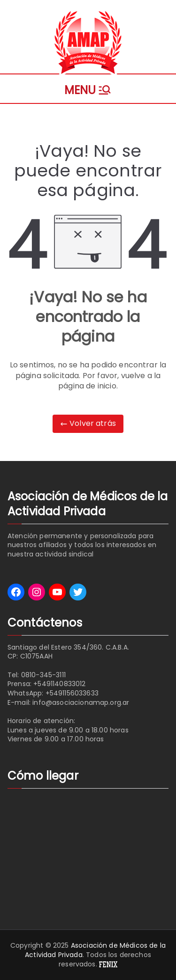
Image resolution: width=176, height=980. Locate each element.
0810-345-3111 (43, 675)
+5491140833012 (59, 684)
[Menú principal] (88, 89)
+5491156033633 (72, 693)
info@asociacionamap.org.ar (81, 702)
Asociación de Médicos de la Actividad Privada (95, 950)
